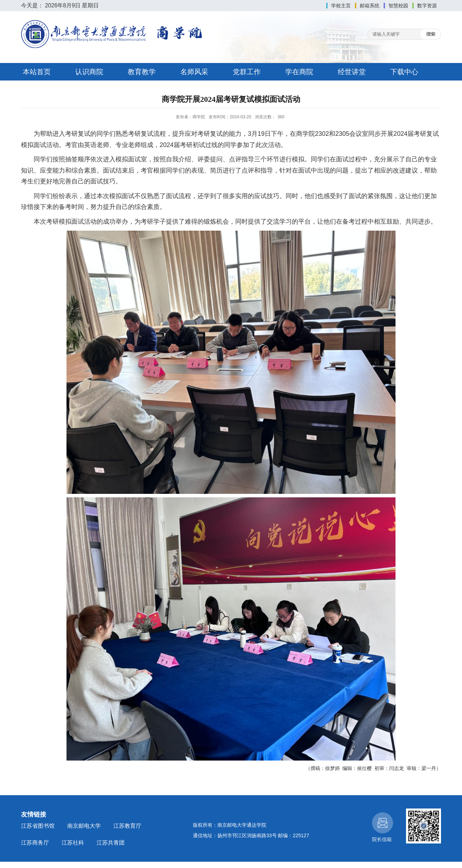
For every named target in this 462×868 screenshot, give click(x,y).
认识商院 (89, 72)
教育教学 (142, 72)
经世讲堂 (352, 72)
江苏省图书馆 (38, 826)
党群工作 (247, 72)
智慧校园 (398, 6)
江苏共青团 (111, 843)
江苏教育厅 (127, 826)
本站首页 (37, 72)
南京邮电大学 (84, 826)
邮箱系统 (370, 6)
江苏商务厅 (35, 843)
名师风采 (194, 72)
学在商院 (299, 72)
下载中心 (404, 72)
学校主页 (341, 6)
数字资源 (427, 6)
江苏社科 (73, 843)
